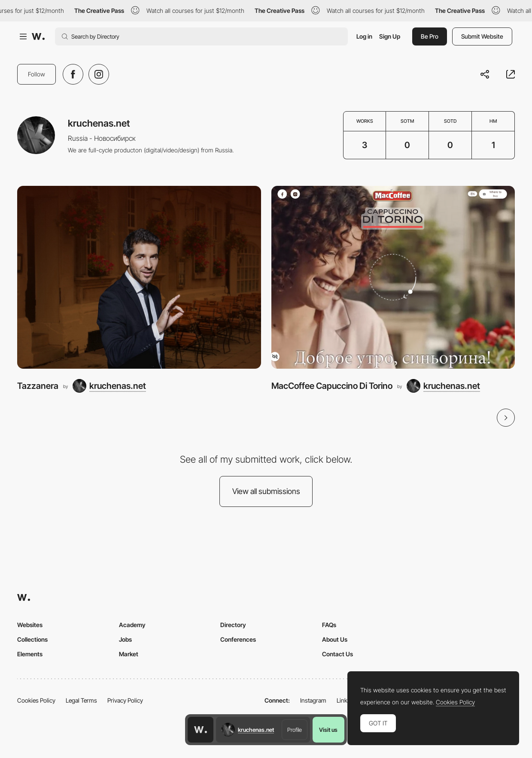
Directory (233, 625)
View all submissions (266, 491)
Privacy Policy (125, 700)
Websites (30, 625)
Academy (132, 625)
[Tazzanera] (139, 277)
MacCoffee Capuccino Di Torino (332, 386)
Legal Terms (81, 700)
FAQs (329, 625)
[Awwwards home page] (201, 730)
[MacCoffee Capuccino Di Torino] (393, 277)
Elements (30, 654)
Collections (32, 639)
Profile (295, 730)
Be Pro (430, 36)
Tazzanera (38, 386)
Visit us (328, 730)
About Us (335, 639)
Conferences (238, 639)
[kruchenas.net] (109, 386)
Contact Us (337, 654)
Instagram (313, 700)
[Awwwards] (38, 36)
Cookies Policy (36, 700)
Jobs (125, 639)
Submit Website (482, 36)
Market (129, 654)
